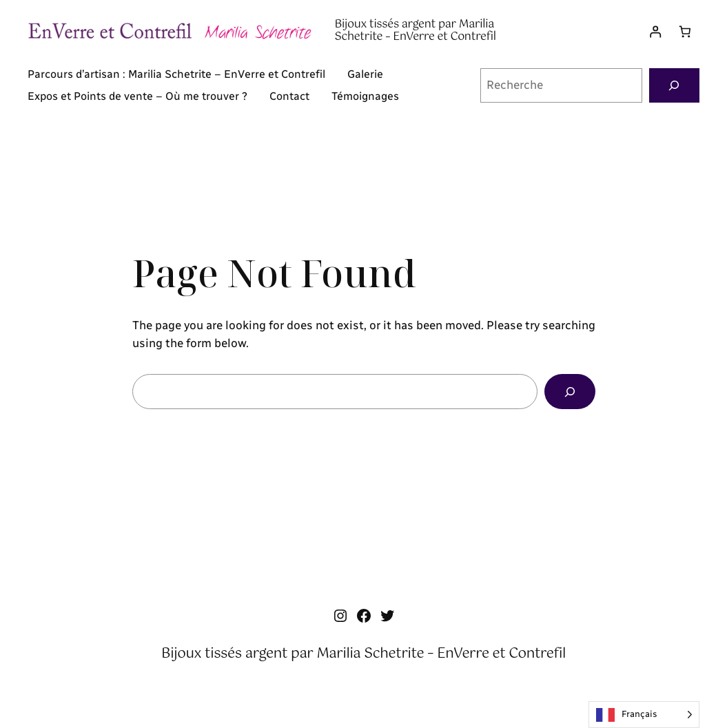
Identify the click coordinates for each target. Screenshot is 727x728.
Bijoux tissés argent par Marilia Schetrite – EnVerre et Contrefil (415, 31)
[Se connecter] (656, 31)
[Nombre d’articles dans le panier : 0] (685, 31)
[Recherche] (674, 86)
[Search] (570, 392)
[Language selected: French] (644, 715)
